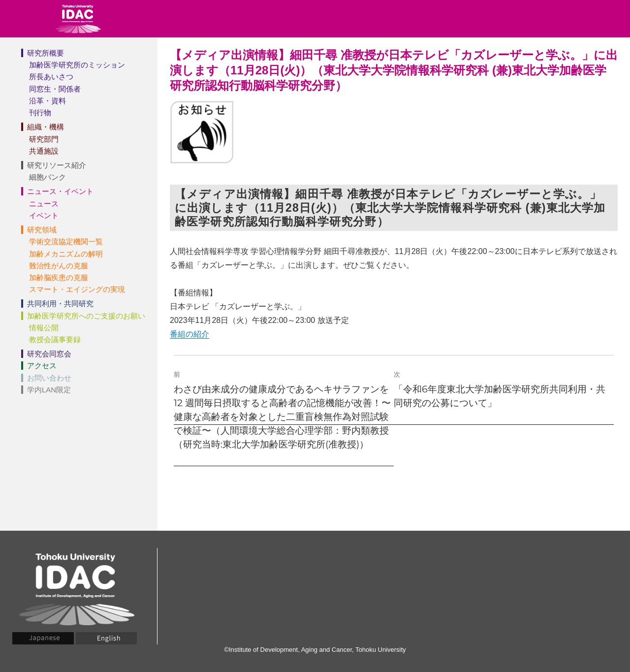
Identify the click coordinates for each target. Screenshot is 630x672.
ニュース (44, 204)
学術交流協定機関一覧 (66, 241)
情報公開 (44, 328)
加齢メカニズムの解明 (66, 254)
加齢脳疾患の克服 (59, 277)
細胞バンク (47, 177)
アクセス (42, 366)
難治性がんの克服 (59, 266)
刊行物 (40, 112)
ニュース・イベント (60, 191)
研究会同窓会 (49, 354)
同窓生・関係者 (55, 89)
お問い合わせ (49, 378)
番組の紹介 (189, 334)
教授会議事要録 (55, 339)
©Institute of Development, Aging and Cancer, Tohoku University (315, 650)
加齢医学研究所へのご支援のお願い (86, 316)
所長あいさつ (51, 77)
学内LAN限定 (49, 390)
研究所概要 (46, 53)
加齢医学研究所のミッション (77, 65)
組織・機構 (46, 127)
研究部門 (44, 139)
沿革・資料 (47, 101)
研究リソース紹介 (57, 165)
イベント (44, 215)
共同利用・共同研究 (60, 304)
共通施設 (44, 151)
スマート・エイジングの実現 (77, 289)
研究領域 (42, 230)
